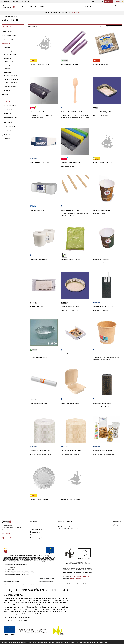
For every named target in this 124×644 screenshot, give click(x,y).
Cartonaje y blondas (11, 79)
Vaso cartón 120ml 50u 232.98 (102, 354)
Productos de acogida (12, 86)
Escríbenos (117, 1)
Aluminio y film (9, 62)
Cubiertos (8, 72)
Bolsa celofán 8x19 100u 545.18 (102, 451)
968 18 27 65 (108, 1)
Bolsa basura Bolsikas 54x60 (39, 403)
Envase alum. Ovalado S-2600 (39, 354)
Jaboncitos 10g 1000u (36, 307)
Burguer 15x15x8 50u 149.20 (70, 403)
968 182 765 (8, 534)
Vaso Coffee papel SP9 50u (101, 210)
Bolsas (7, 65)
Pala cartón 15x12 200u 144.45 (71, 354)
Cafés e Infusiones (9, 35)
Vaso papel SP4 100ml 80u (101, 259)
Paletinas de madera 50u (100, 65)
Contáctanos (75, 13)
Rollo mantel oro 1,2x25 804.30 (71, 451)
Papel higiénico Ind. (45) (37, 210)
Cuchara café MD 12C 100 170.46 (71, 112)
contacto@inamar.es (11, 538)
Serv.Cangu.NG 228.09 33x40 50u (103, 307)
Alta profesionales (36, 529)
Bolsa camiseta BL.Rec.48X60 (70, 259)
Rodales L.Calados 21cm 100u (39, 500)
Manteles (8, 51)
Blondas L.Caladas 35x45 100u (102, 163)
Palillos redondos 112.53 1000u (39, 163)
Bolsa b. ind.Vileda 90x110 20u (71, 163)
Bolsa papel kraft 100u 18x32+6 (71, 500)
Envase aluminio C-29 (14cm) (70, 307)
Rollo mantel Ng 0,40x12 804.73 (102, 403)
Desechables (6, 44)
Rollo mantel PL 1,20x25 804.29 (40, 451)
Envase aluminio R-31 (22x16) (102, 112)
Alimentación (7, 39)
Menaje (5, 94)
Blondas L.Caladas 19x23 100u (39, 65)
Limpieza (6, 90)
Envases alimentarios (12, 83)
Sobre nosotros (35, 535)
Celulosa (8, 58)
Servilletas (8, 47)
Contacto (33, 526)
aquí (105, 642)
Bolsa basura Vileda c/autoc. (39, 112)
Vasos (7, 69)
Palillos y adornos (10, 54)
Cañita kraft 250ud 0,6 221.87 (70, 210)
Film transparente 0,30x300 (70, 65)
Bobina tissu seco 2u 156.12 (38, 259)
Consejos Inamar (35, 532)
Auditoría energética (37, 538)
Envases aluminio (10, 76)
